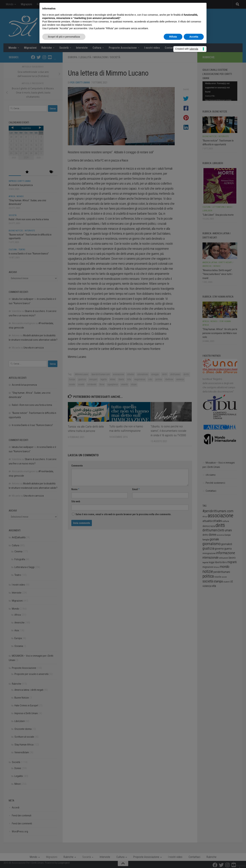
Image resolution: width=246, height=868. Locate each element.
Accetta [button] (194, 37)
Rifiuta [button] (173, 37)
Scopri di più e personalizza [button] (64, 37)
